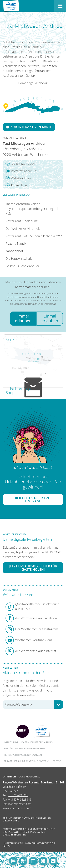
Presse (57, 761)
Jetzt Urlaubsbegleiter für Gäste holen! (33, 568)
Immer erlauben (23, 318)
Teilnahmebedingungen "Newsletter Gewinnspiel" (27, 819)
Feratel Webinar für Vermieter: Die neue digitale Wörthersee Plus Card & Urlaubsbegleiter (29, 832)
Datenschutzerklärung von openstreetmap (35, 304)
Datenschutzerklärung (37, 742)
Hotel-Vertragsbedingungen (23, 755)
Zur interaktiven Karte (29, 127)
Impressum (11, 742)
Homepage (26, 83)
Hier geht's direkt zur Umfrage (33, 499)
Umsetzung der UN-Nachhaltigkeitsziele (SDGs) (29, 845)
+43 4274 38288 (18, 795)
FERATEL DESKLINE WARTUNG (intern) (27, 761)
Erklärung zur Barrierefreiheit (25, 748)
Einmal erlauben (50, 318)
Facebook (41, 83)
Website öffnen (18, 178)
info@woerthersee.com (17, 804)
